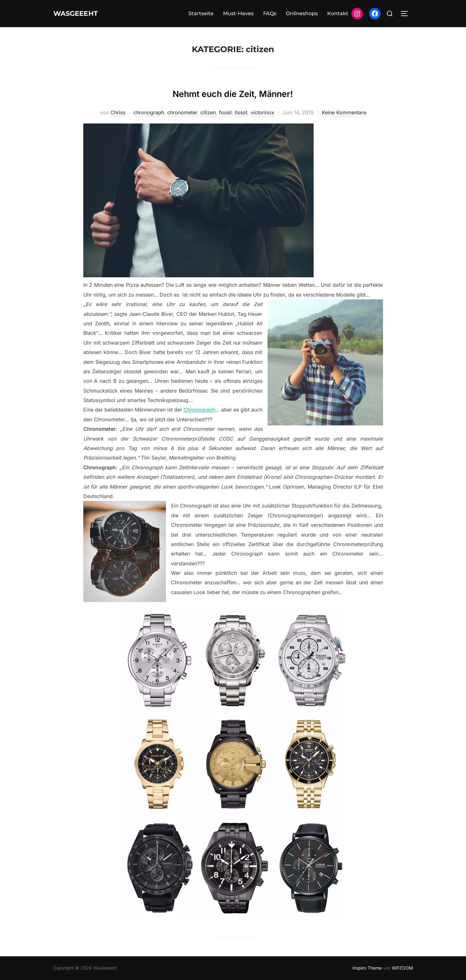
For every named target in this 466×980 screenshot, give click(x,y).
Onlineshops (302, 13)
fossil (225, 112)
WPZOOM (402, 968)
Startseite (201, 13)
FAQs (270, 13)
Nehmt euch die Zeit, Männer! (233, 92)
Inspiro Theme (367, 968)
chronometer (182, 112)
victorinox (262, 112)
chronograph (149, 112)
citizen (208, 112)
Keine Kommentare (344, 112)
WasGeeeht (82, 14)
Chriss (118, 112)
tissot (241, 112)
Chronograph (199, 410)
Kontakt (338, 13)
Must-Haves (238, 13)
